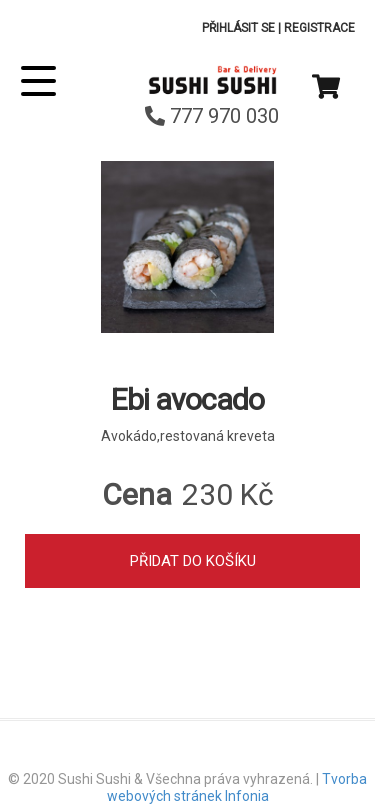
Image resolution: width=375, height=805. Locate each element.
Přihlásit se (238, 28)
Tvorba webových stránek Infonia (237, 787)
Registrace (319, 28)
